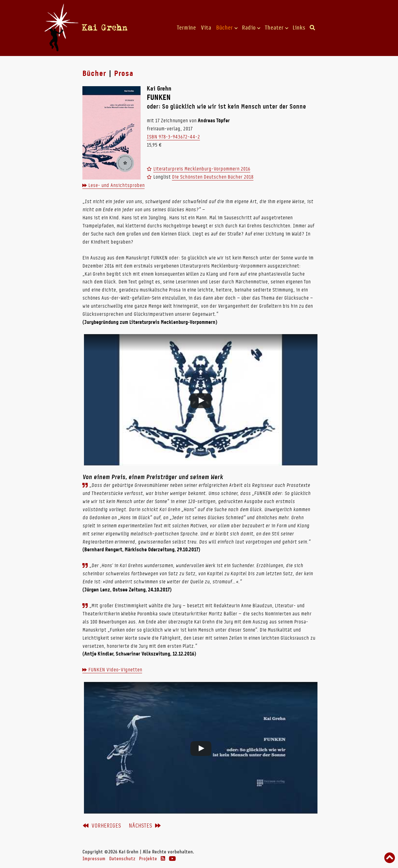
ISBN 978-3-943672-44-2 (173, 137)
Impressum (94, 859)
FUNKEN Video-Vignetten (115, 670)
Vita (206, 28)
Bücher (224, 28)
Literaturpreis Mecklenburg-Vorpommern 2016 (202, 169)
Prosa (124, 73)
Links (299, 28)
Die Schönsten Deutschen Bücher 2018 (213, 177)
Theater (274, 28)
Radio (249, 28)
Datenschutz (122, 859)
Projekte (148, 859)
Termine (186, 28)
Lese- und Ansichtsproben (116, 185)
